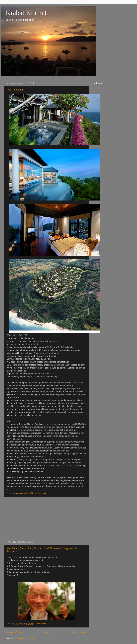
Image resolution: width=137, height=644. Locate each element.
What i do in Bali (15, 90)
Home (47, 632)
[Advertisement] (46, 519)
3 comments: (41, 624)
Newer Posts (14, 632)
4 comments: (41, 493)
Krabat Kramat (26, 13)
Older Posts (79, 632)
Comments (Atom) (26, 638)
